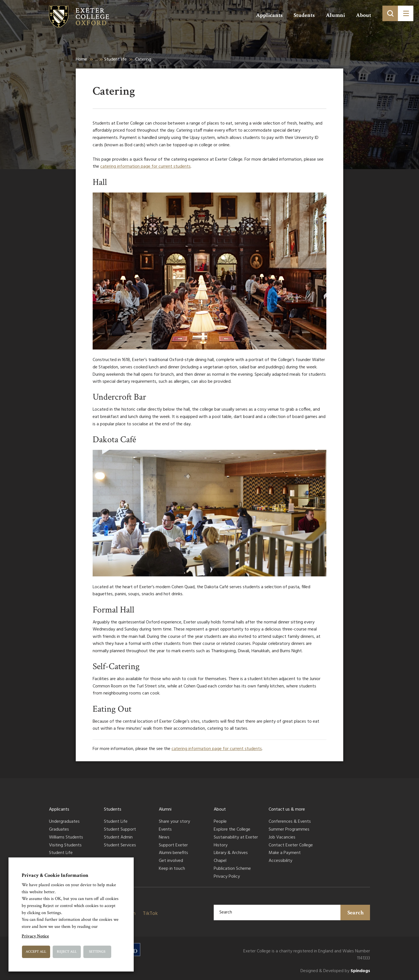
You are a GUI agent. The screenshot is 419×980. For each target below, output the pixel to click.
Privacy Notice (35, 936)
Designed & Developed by (335, 971)
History (221, 846)
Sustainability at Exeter (236, 838)
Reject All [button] (67, 952)
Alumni (335, 15)
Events (165, 830)
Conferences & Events (290, 822)
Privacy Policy (227, 877)
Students (304, 15)
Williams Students (66, 838)
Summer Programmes (289, 830)
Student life (115, 59)
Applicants (269, 15)
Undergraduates (64, 822)
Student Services (120, 846)
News (164, 838)
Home (81, 59)
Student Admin (118, 838)
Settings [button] (97, 952)
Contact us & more (287, 809)
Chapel (220, 861)
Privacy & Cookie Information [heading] (55, 875)
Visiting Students (65, 846)
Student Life (61, 853)
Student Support (120, 830)
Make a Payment (285, 853)
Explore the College (232, 830)
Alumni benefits (173, 853)
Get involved (171, 861)
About (364, 15)
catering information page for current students (145, 167)
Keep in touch (172, 869)
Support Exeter (173, 846)
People (220, 822)
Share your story (174, 822)
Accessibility (280, 861)
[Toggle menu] (406, 13)
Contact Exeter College (291, 846)
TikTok (150, 914)
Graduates (59, 830)
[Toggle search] (390, 13)
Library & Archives (231, 853)
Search (356, 913)
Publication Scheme (232, 869)
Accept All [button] (36, 952)
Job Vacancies (282, 838)
